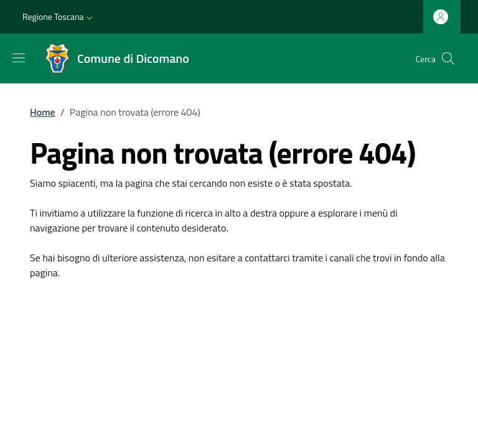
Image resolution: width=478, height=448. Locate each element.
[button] (59, 17)
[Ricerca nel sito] (448, 58)
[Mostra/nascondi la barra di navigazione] (19, 58)
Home (43, 112)
